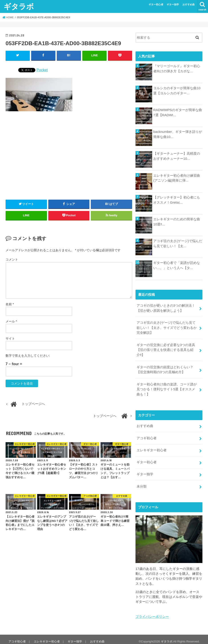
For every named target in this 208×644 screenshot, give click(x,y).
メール (11, 321)
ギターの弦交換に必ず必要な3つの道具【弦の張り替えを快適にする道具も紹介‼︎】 (166, 349)
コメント (12, 259)
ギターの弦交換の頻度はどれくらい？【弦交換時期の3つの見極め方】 (165, 368)
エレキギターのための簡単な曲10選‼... (177, 222)
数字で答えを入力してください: (28, 355)
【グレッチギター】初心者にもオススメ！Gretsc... (177, 200)
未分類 (142, 482)
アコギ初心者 (147, 435)
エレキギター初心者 (152, 447)
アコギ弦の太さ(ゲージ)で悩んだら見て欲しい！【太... (178, 243)
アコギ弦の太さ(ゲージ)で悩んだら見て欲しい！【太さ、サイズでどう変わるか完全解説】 (167, 327)
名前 (10, 304)
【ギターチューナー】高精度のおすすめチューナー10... (177, 156)
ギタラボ (19, 6)
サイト (10, 338)
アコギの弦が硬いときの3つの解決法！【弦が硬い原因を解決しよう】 (166, 308)
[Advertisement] (69, 154)
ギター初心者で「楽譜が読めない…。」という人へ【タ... (177, 265)
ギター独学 (173, 4)
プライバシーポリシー (152, 612)
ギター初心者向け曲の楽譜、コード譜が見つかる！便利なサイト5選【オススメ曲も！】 (168, 387)
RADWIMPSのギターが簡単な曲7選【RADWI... (177, 112)
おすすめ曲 (189, 4)
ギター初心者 (156, 4)
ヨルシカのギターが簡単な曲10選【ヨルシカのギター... (177, 91)
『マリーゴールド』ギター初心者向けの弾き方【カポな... (177, 69)
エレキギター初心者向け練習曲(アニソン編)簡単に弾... (177, 178)
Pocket (42, 70)
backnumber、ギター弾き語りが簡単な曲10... (177, 134)
